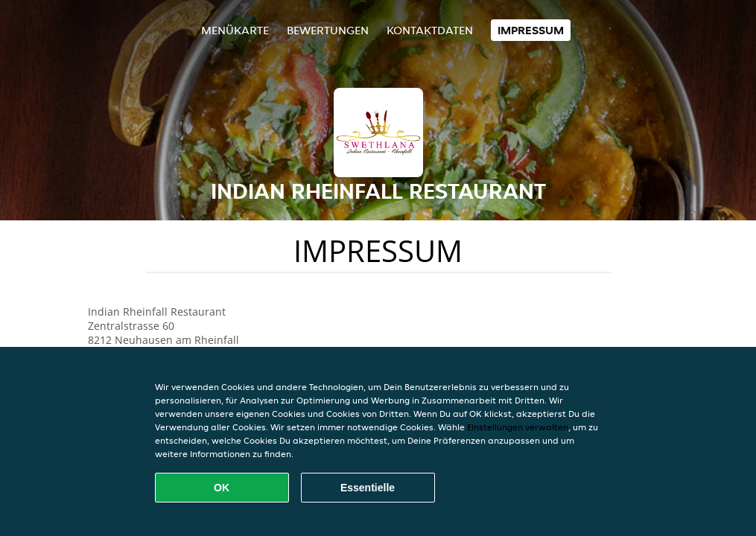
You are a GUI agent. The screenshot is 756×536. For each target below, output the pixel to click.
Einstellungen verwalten (518, 427)
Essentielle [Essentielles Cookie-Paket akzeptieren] (368, 488)
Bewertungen (328, 30)
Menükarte (235, 30)
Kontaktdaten (430, 30)
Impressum (531, 30)
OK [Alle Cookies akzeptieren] (222, 488)
